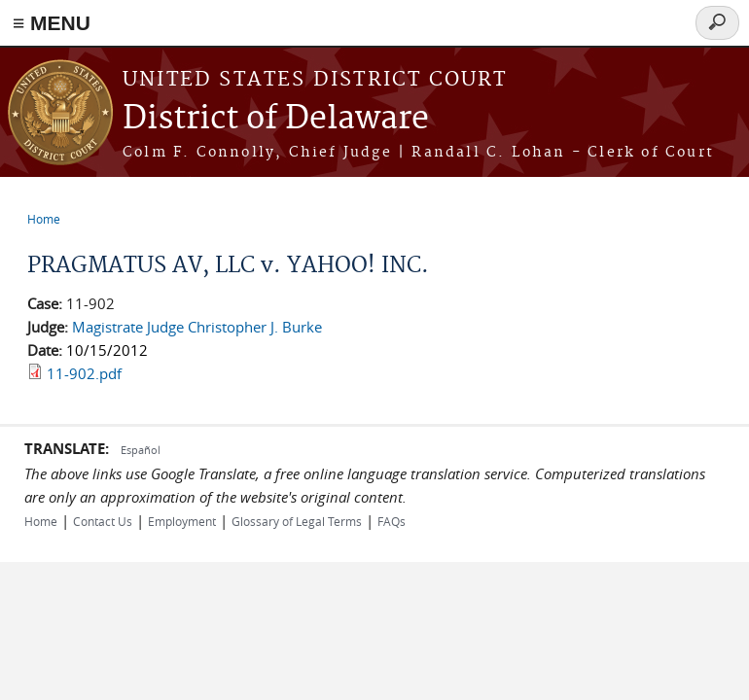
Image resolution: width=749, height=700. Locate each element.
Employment (182, 521)
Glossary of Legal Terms (297, 521)
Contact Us (103, 521)
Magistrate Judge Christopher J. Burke (197, 327)
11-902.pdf (84, 373)
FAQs (392, 521)
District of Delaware (276, 119)
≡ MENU (52, 23)
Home (44, 219)
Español (141, 450)
